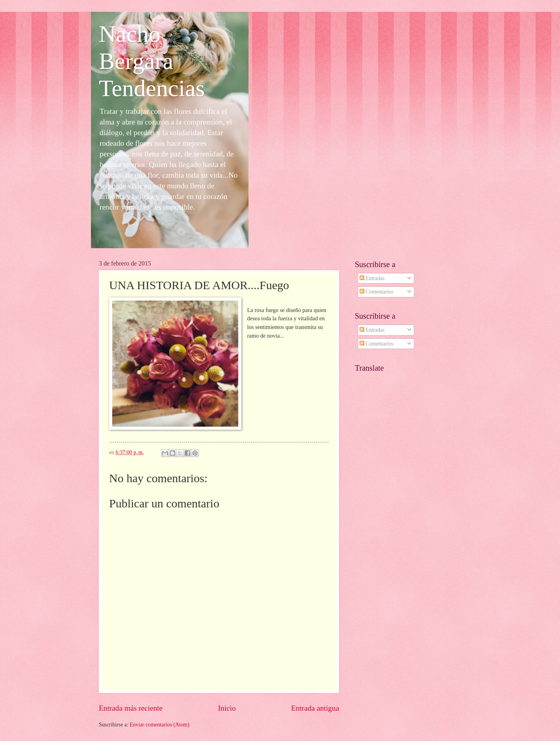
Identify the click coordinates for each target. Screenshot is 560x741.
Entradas (372, 278)
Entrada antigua (315, 708)
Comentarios (376, 292)
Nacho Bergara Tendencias (152, 61)
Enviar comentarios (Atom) (159, 725)
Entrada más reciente (131, 708)
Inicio (227, 708)
